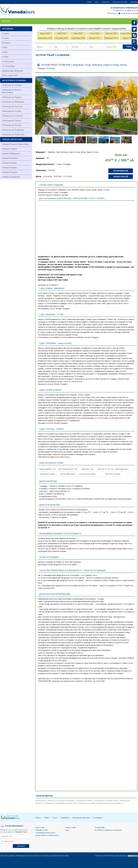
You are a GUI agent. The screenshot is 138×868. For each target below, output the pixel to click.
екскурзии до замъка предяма (110, 803)
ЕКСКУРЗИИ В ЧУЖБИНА (14, 80)
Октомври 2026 (45, 38)
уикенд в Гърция (10, 149)
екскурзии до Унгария (12, 125)
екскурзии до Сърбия (12, 111)
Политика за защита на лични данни (108, 830)
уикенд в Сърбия (10, 163)
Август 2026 (111, 33)
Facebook (112, 13)
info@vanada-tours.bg (128, 13)
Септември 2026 (128, 33)
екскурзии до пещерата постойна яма (60, 803)
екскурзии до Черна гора (13, 134)
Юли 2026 (95, 33)
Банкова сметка (42, 830)
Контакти (134, 2)
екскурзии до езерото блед (106, 800)
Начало (6, 21)
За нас (96, 2)
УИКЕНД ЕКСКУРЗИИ (12, 139)
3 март (6, 33)
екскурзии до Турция (12, 120)
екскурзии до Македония (13, 102)
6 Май (5, 52)
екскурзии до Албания (12, 85)
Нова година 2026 (10, 75)
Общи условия (70, 828)
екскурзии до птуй (84, 800)
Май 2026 (62, 33)
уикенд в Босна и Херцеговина (16, 144)
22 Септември (9, 66)
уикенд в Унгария (10, 172)
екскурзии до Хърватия (13, 130)
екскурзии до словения (45, 800)
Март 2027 (128, 38)
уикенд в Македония (11, 153)
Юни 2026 (78, 33)
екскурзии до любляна (65, 800)
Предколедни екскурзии (13, 71)
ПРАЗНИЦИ (8, 29)
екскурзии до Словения (12, 116)
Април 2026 (45, 33)
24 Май (5, 57)
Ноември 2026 (62, 38)
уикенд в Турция (10, 168)
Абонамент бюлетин (120, 2)
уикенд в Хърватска (11, 177)
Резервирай (121, 171)
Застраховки (100, 828)
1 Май (5, 47)
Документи (40, 828)
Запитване (106, 2)
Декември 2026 (78, 38)
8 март (6, 38)
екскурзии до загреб (87, 803)
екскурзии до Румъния (12, 106)
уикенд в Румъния (10, 158)
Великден (6, 43)
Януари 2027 (95, 38)
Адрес (67, 830)
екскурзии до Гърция (12, 97)
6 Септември (8, 61)
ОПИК (89, 2)
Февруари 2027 (111, 38)
